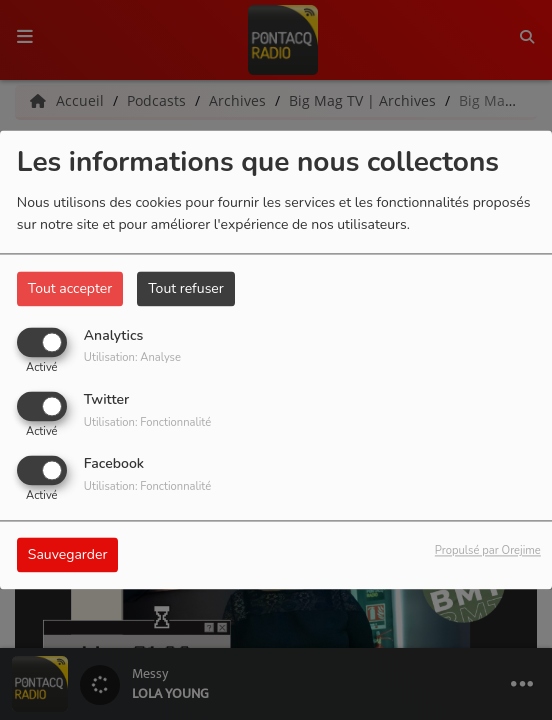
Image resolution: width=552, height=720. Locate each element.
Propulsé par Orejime (488, 551)
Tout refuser (186, 288)
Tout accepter (70, 288)
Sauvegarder (68, 555)
